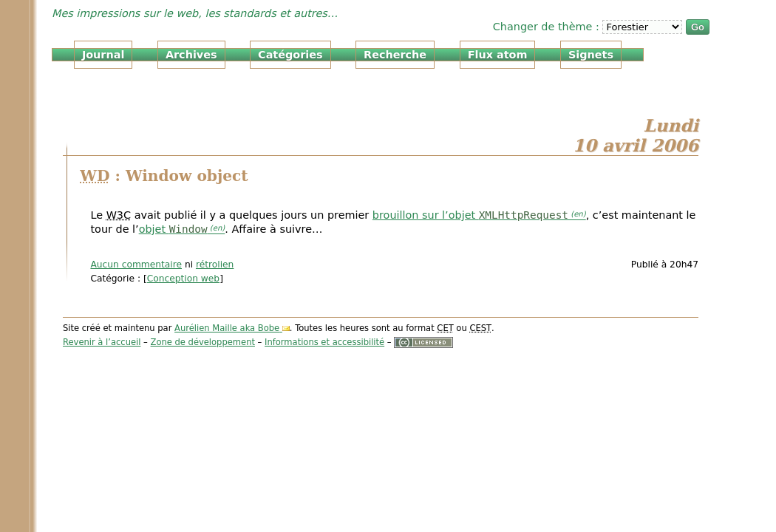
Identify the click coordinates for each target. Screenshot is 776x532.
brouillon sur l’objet (470, 215)
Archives (191, 55)
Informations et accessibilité (324, 342)
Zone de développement (203, 342)
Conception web (183, 279)
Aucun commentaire (136, 265)
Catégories (290, 55)
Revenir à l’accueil (102, 342)
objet (173, 229)
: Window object (164, 176)
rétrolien (215, 265)
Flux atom (498, 55)
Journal (103, 55)
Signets (591, 55)
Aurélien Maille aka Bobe (227, 328)
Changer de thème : (548, 27)
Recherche (395, 55)
